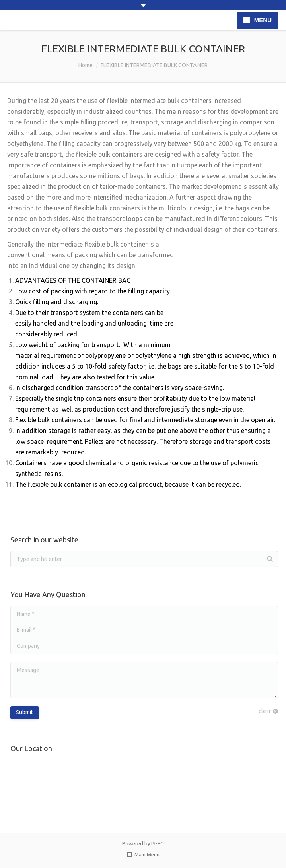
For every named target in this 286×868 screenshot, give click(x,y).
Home (86, 65)
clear (265, 711)
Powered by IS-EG (143, 843)
